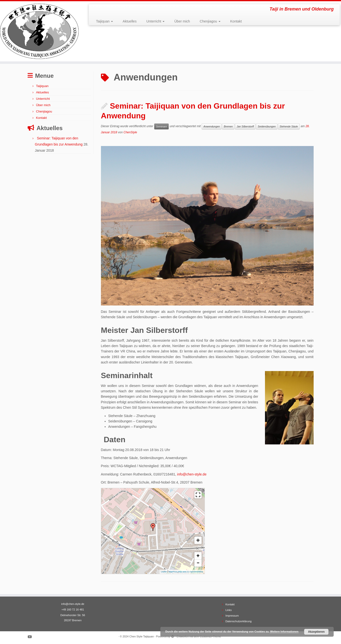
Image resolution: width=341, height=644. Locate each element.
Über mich (182, 21)
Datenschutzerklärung (238, 621)
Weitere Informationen (284, 632)
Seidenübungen (267, 126)
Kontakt (236, 21)
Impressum (232, 616)
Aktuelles (130, 21)
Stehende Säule (289, 126)
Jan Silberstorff (245, 126)
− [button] (198, 563)
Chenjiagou (210, 21)
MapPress (173, 572)
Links (229, 610)
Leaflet (164, 572)
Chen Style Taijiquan (142, 636)
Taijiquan (104, 21)
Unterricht (156, 21)
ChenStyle (130, 132)
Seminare (161, 126)
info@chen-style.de (192, 474)
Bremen (228, 126)
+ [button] (198, 556)
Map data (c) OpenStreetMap (191, 572)
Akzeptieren (316, 632)
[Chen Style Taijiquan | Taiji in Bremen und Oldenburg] (39, 31)
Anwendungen (212, 126)
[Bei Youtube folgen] (31, 637)
